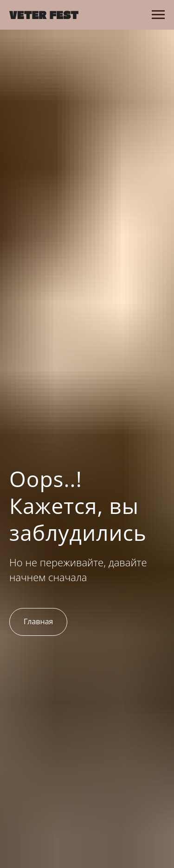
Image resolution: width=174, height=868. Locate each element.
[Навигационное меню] (158, 15)
